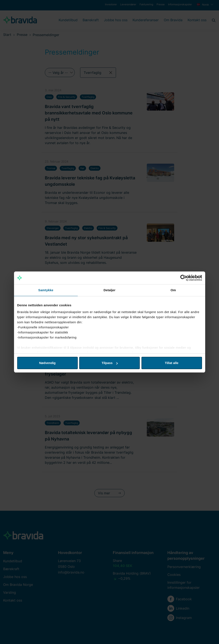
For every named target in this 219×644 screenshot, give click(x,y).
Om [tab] (173, 290)
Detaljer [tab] (110, 290)
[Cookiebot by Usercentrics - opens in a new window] (183, 278)
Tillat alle (172, 363)
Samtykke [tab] (46, 290)
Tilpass (110, 363)
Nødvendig (47, 363)
